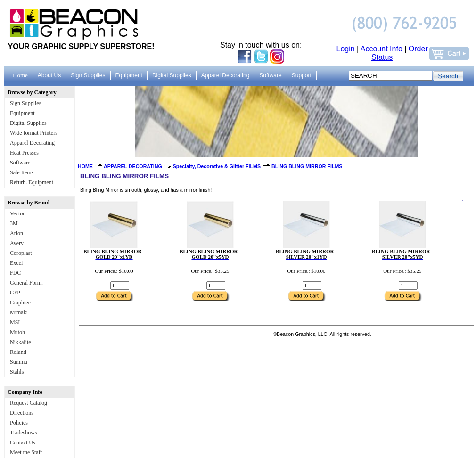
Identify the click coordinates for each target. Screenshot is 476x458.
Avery (17, 243)
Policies (19, 423)
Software (20, 163)
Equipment (22, 113)
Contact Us (23, 442)
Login (346, 49)
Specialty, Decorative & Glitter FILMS (217, 166)
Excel (16, 263)
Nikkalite (21, 342)
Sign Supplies (25, 103)
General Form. (26, 283)
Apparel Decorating (32, 143)
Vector (17, 213)
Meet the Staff (26, 452)
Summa (19, 362)
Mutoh (17, 332)
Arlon (16, 233)
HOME (85, 166)
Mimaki (19, 312)
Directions (22, 413)
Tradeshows (24, 433)
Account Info (382, 49)
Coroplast (21, 253)
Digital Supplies (28, 123)
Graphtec (20, 303)
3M (14, 223)
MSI (15, 322)
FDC (15, 273)
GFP (15, 293)
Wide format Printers (34, 133)
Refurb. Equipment (32, 182)
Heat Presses (24, 153)
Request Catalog (29, 403)
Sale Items (22, 172)
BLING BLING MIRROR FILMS (307, 166)
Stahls (17, 372)
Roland (18, 352)
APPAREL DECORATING (133, 166)
